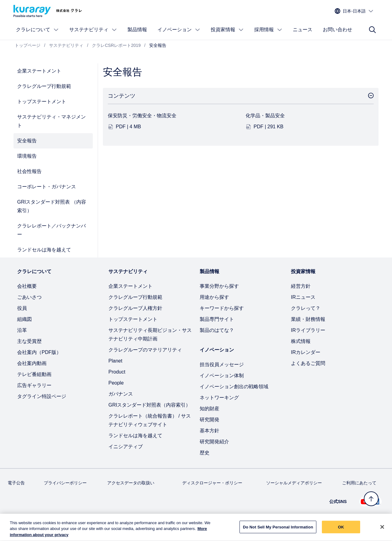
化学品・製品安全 (265, 116)
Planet (115, 361)
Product (117, 372)
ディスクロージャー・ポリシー (212, 483)
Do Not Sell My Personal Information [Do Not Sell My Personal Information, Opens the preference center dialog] (278, 530)
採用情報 (268, 30)
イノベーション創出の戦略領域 (234, 387)
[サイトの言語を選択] (354, 11)
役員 (22, 308)
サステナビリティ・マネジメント (51, 121)
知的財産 (209, 409)
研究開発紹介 (214, 442)
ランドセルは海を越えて (44, 250)
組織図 (24, 319)
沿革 (22, 330)
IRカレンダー (306, 352)
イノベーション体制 (222, 376)
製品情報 (137, 30)
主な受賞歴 (29, 341)
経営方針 (301, 286)
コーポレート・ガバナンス (47, 187)
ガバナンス (121, 394)
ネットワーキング (219, 398)
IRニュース (303, 297)
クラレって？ (306, 308)
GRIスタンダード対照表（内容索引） (149, 405)
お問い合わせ (337, 30)
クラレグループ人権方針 (135, 308)
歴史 (205, 453)
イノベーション (179, 30)
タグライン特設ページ (42, 396)
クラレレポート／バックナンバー (51, 230)
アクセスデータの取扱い (131, 483)
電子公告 (16, 483)
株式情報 (301, 341)
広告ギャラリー (34, 385)
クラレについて (37, 30)
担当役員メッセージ (222, 364)
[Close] (382, 530)
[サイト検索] (372, 30)
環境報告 (27, 156)
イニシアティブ (126, 447)
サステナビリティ (93, 30)
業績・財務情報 (308, 319)
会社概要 (27, 286)
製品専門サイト (217, 319)
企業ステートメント (39, 71)
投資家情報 (227, 30)
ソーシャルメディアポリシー (294, 483)
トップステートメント (42, 101)
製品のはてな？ (217, 330)
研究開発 (209, 420)
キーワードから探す (222, 308)
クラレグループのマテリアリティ (145, 350)
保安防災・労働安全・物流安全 (142, 116)
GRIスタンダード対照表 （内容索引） (52, 206)
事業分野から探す (219, 286)
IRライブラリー (308, 330)
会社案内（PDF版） (39, 352)
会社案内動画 (32, 363)
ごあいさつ (29, 297)
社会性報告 (29, 171)
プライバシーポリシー (65, 483)
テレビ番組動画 (34, 374)
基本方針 (209, 431)
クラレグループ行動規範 (44, 86)
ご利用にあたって (359, 483)
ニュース (303, 30)
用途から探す (214, 297)
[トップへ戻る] (371, 499)
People (116, 383)
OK (341, 530)
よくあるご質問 (308, 363)
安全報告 (27, 141)
